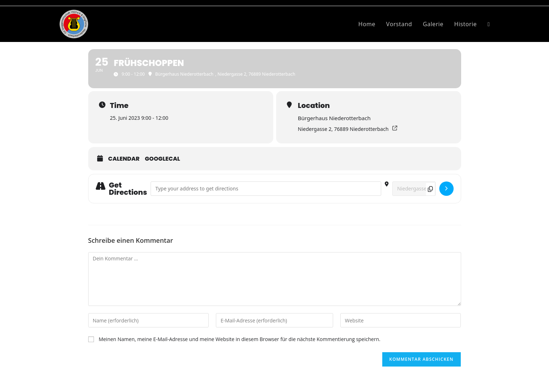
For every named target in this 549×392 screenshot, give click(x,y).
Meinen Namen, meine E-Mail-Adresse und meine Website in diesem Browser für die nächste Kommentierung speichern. (240, 339)
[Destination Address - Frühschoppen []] (414, 189)
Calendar (124, 159)
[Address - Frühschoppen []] (266, 189)
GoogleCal (162, 159)
